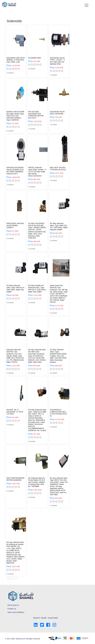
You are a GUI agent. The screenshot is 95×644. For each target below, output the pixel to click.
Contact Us (12, 609)
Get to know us (13, 605)
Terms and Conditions (16, 612)
